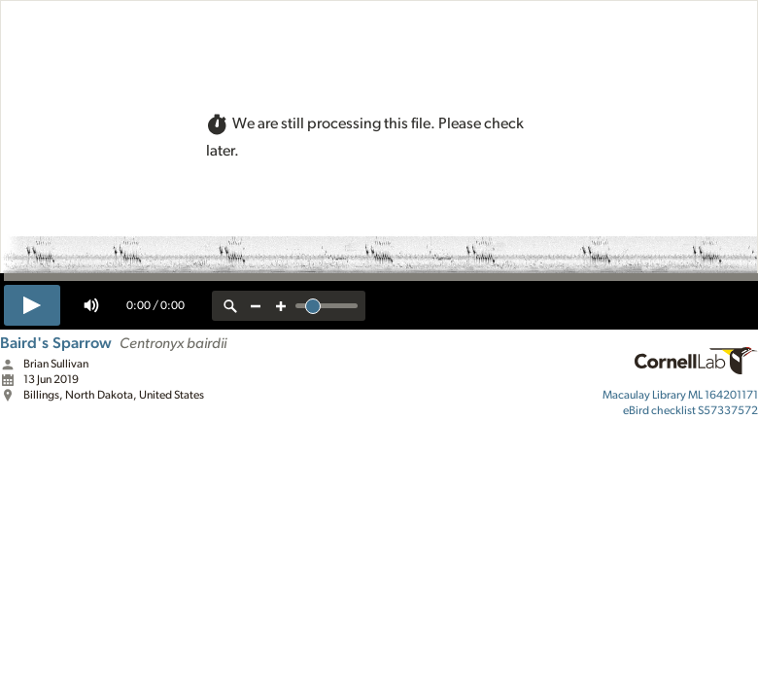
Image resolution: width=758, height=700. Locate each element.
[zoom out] (256, 306)
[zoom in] (281, 306)
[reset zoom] (230, 306)
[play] (32, 305)
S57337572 (690, 410)
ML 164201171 (680, 395)
